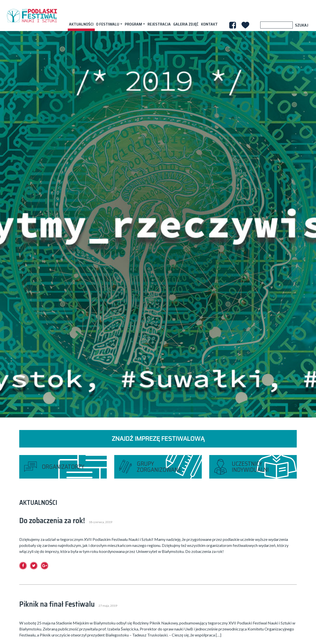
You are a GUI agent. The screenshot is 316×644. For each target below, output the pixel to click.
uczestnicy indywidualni (250, 467)
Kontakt (209, 24)
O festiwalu (108, 24)
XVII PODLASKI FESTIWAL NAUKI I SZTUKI (32, 16)
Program (133, 24)
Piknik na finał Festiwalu (57, 604)
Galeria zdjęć (186, 24)
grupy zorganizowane (159, 467)
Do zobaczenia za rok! (52, 520)
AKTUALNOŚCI (81, 24)
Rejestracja (159, 24)
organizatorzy (63, 467)
